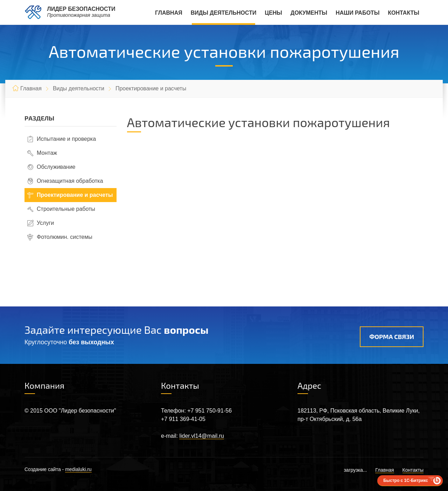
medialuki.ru (78, 469)
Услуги (45, 223)
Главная (169, 13)
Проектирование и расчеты (75, 195)
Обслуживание (56, 167)
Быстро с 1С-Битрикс (406, 480)
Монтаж (47, 153)
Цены (273, 13)
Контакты (404, 13)
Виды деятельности (224, 13)
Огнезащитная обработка (70, 181)
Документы (309, 13)
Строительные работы (66, 209)
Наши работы (358, 13)
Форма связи (392, 337)
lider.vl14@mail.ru (201, 436)
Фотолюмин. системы (65, 237)
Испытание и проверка (66, 139)
